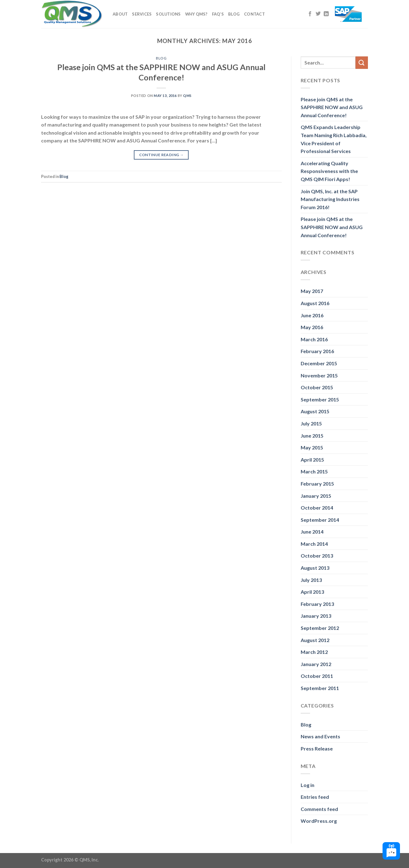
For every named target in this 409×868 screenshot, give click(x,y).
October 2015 (317, 387)
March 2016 (314, 339)
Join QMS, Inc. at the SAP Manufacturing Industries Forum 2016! (330, 199)
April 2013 (312, 592)
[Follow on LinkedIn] (326, 14)
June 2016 (312, 315)
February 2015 (317, 484)
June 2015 (312, 436)
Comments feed (319, 809)
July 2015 (311, 423)
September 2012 (320, 628)
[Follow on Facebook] (310, 14)
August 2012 (315, 640)
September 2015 (320, 399)
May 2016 (312, 327)
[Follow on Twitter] (318, 14)
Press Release (317, 748)
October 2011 (317, 676)
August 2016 (315, 303)
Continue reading (162, 155)
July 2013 (311, 580)
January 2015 (316, 496)
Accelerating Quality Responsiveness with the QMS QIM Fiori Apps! (329, 171)
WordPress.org (319, 821)
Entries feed (315, 797)
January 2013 (316, 616)
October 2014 (317, 508)
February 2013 (317, 604)
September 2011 (320, 688)
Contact (254, 14)
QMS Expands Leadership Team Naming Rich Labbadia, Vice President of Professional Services (334, 139)
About (120, 14)
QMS (187, 96)
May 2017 (312, 291)
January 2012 (316, 664)
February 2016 (317, 351)
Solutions (168, 14)
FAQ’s (218, 14)
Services (142, 14)
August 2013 (315, 568)
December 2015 (319, 363)
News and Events (320, 736)
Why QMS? (196, 14)
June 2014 (312, 532)
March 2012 (314, 652)
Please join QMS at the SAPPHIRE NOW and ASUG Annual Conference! (332, 107)
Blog (234, 14)
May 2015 (312, 447)
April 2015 (312, 460)
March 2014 (314, 544)
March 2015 (314, 471)
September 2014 (320, 520)
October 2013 (317, 556)
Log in (308, 785)
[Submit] (362, 62)
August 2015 (315, 411)
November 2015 (319, 375)
